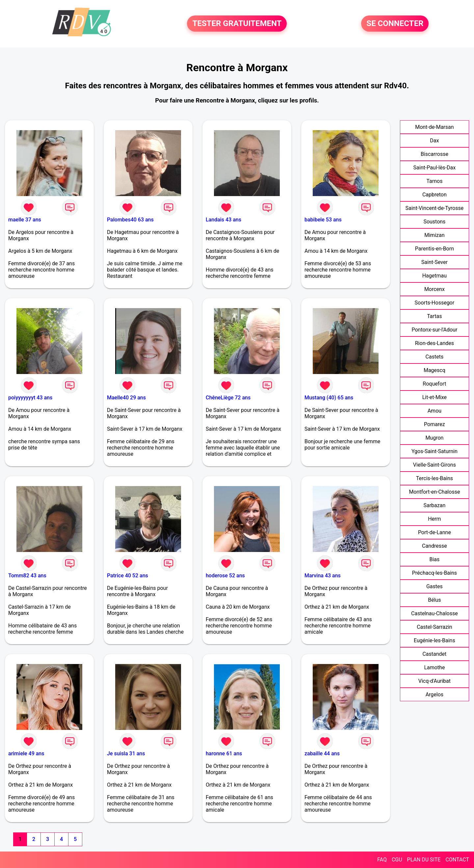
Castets (435, 357)
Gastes (434, 586)
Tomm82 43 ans (27, 576)
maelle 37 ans (25, 220)
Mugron (434, 438)
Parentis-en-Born (434, 249)
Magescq (434, 370)
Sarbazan (434, 505)
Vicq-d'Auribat (434, 681)
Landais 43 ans (224, 220)
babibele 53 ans (323, 220)
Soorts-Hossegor (435, 303)
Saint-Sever (434, 262)
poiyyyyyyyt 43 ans (30, 398)
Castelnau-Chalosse (434, 613)
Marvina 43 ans (323, 576)
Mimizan (434, 235)
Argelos (434, 694)
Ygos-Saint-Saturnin (434, 451)
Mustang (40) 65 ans (329, 398)
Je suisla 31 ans (126, 753)
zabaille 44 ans (322, 753)
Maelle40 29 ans (126, 398)
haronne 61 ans (224, 753)
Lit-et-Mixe (434, 397)
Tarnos (434, 181)
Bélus (434, 600)
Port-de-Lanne (434, 532)
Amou (434, 411)
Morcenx (434, 289)
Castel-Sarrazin (434, 627)
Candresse (434, 546)
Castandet (434, 654)
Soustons (434, 222)
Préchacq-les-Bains (434, 573)
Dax (434, 141)
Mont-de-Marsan (434, 127)
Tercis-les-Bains (434, 478)
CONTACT (457, 860)
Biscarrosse (434, 154)
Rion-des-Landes (434, 343)
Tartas (434, 316)
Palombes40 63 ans (130, 220)
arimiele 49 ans (26, 753)
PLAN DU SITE (424, 860)
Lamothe (434, 667)
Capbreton (434, 195)
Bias (434, 559)
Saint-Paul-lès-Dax (435, 168)
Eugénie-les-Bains (434, 640)
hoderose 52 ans (225, 576)
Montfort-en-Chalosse (434, 492)
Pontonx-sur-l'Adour (434, 330)
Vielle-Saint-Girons (434, 465)
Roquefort (434, 384)
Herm (434, 519)
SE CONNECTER (395, 24)
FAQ (382, 860)
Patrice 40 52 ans (128, 576)
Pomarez (434, 424)
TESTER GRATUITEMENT (237, 24)
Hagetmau (434, 276)
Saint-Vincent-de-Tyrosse (435, 208)
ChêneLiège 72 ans (228, 398)
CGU (397, 860)
